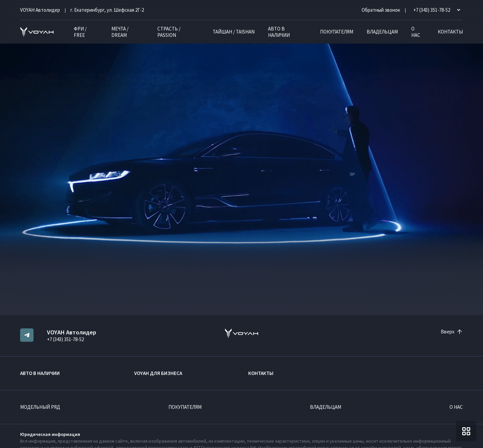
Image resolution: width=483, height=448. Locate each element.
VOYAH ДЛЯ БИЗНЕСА (158, 373)
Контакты (450, 32)
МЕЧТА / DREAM (120, 32)
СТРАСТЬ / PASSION (169, 32)
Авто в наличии (279, 32)
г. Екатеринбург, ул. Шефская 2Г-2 (107, 10)
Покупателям (337, 32)
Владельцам (382, 32)
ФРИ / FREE (80, 32)
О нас (416, 32)
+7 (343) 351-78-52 (65, 339)
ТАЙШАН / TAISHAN (234, 32)
